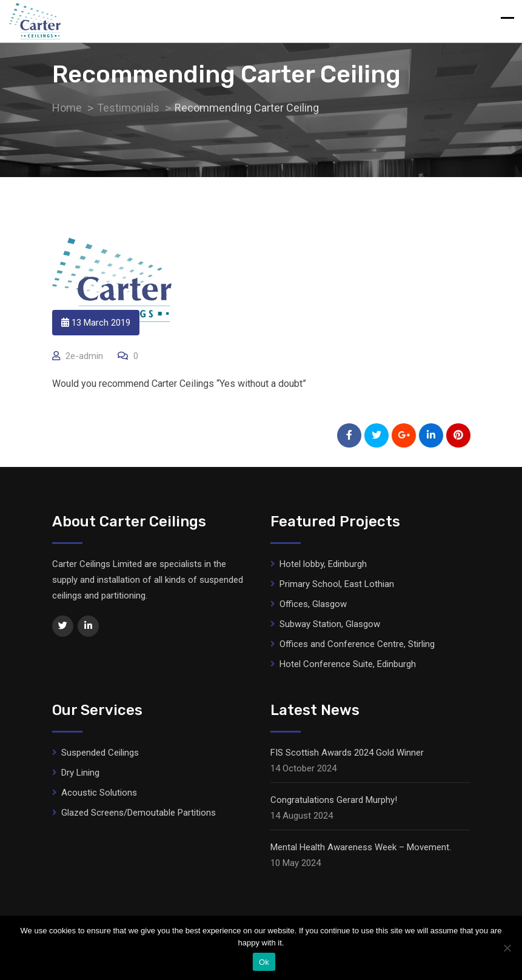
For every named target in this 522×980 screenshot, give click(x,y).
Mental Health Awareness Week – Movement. (361, 847)
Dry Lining (80, 773)
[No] (507, 948)
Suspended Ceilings (100, 753)
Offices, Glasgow (313, 604)
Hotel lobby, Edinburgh (323, 564)
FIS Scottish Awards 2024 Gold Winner (347, 753)
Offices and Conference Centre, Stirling (357, 644)
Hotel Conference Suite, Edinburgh (348, 664)
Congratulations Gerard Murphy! (334, 800)
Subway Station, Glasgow (330, 624)
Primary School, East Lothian (337, 584)
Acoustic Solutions (99, 793)
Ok (264, 962)
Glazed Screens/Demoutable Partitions (139, 813)
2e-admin (84, 356)
